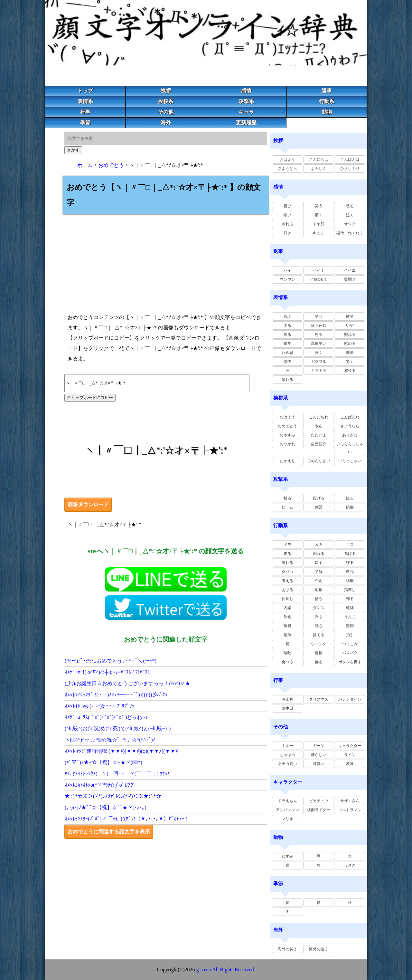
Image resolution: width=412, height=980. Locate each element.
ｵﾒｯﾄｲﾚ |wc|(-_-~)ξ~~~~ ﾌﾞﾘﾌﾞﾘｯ (100, 706)
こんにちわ (319, 417)
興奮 (350, 353)
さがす (73, 150)
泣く (350, 215)
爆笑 (287, 344)
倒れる (319, 554)
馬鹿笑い (319, 344)
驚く (319, 215)
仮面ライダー (319, 810)
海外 (166, 123)
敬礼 (350, 572)
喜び (287, 206)
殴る (287, 498)
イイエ (350, 270)
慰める (350, 344)
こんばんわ (350, 417)
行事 (85, 112)
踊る (319, 662)
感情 (246, 91)
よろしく (319, 169)
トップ (85, 91)
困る (287, 325)
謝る (350, 599)
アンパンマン (287, 810)
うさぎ (350, 865)
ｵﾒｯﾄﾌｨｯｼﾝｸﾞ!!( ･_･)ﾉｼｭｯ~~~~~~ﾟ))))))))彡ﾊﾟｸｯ (116, 695)
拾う (319, 599)
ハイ (287, 270)
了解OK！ (318, 279)
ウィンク (319, 644)
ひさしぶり (350, 169)
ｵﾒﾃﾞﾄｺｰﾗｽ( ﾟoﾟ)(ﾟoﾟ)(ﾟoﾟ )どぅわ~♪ (106, 717)
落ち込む (319, 325)
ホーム (85, 165)
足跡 (287, 635)
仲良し (287, 599)
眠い (287, 215)
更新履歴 (246, 123)
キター (287, 746)
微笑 (350, 316)
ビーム (287, 507)
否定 (319, 581)
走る (287, 554)
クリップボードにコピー (90, 398)
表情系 (85, 101)
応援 (319, 590)
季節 (85, 123)
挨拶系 (166, 101)
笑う (319, 206)
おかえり (287, 461)
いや (350, 325)
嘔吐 (287, 653)
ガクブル (319, 362)
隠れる (287, 563)
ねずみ (287, 856)
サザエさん (350, 801)
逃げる (350, 554)
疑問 (350, 626)
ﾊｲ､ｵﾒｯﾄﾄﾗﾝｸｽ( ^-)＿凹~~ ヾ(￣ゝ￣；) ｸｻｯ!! (118, 774)
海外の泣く (319, 949)
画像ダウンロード (88, 505)
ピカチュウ (319, 801)
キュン (319, 233)
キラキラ (319, 371)
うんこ (350, 617)
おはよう (287, 160)
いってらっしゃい (350, 448)
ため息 (287, 353)
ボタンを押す (350, 662)
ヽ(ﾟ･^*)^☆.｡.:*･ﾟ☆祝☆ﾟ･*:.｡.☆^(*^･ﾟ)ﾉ (110, 740)
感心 (319, 626)
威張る (350, 371)
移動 (350, 581)
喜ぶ (287, 316)
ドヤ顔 (319, 224)
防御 (350, 507)
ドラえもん (287, 801)
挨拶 (166, 91)
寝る (350, 563)
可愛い (319, 764)
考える (287, 581)
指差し (350, 590)
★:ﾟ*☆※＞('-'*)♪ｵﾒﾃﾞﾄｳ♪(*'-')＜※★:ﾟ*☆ (113, 796)
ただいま (319, 435)
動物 (327, 112)
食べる (287, 662)
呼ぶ (319, 617)
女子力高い (287, 764)
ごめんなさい (319, 461)
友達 (350, 764)
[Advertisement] (166, 259)
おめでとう (111, 165)
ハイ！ (319, 270)
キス (350, 545)
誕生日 (287, 708)
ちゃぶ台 (287, 755)
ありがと (350, 435)
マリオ (287, 819)
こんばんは (350, 160)
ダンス (319, 608)
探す (319, 563)
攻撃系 (246, 101)
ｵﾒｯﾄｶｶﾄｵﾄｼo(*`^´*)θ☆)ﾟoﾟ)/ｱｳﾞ (100, 785)
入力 (319, 545)
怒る (350, 206)
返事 (327, 91)
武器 (319, 507)
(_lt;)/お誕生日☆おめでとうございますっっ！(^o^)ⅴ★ (127, 683)
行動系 (327, 101)
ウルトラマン (350, 810)
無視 (287, 626)
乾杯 (350, 608)
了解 (319, 572)
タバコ (287, 572)
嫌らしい (319, 755)
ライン (350, 755)
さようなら (287, 169)
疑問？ (350, 279)
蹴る (350, 498)
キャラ (246, 112)
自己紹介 (319, 444)
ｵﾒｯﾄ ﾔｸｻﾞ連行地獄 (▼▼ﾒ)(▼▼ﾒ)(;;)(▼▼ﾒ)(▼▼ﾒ (121, 751)
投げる (319, 498)
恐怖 (287, 362)
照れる (287, 224)
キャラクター (350, 746)
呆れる (287, 380)
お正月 (287, 699)
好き (287, 233)
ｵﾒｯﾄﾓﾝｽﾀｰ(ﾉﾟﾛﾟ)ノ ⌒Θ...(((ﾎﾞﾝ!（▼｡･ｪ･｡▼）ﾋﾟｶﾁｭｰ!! (126, 819)
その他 (166, 112)
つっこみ (350, 644)
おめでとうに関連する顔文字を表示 (109, 832)
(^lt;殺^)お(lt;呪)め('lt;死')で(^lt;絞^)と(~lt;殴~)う (118, 728)
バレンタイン (350, 699)
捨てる (319, 635)
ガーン (319, 746)
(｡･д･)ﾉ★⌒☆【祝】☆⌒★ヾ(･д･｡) (106, 807)
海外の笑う (287, 949)
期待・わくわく (350, 233)
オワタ (350, 224)
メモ (287, 545)
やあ (319, 426)
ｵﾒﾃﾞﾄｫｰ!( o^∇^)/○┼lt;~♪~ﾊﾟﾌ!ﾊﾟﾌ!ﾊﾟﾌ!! (108, 672)
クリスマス (319, 699)
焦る (287, 335)
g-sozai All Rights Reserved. (226, 970)
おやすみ (287, 435)
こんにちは (319, 160)
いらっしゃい (350, 461)
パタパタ (350, 653)
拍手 (350, 635)
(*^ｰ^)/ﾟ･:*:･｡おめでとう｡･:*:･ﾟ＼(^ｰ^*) (111, 661)
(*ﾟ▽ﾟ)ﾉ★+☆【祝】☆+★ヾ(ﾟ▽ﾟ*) (103, 762)
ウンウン (287, 279)
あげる (287, 590)
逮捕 (319, 653)
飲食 (287, 617)
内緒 (287, 608)
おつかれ (287, 444)
